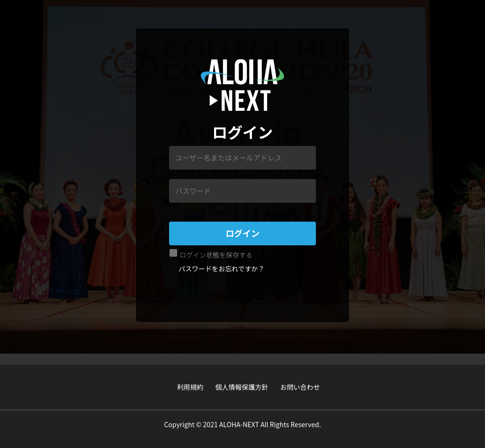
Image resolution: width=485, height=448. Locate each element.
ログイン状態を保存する (216, 255)
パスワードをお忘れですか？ (222, 269)
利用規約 (190, 387)
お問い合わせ (300, 387)
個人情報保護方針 (242, 387)
